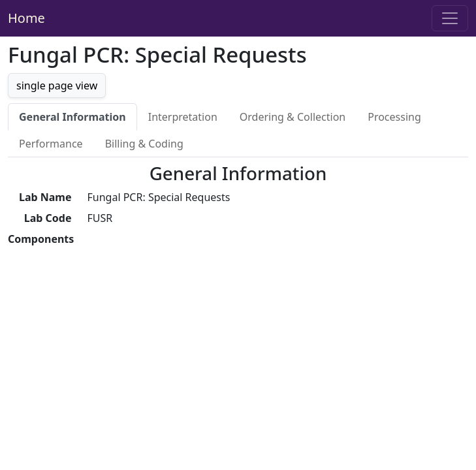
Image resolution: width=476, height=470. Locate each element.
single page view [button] (57, 86)
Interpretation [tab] (183, 117)
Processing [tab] (394, 117)
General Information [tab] (72, 117)
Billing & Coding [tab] (144, 144)
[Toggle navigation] (450, 18)
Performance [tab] (51, 144)
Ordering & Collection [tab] (293, 117)
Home (26, 18)
